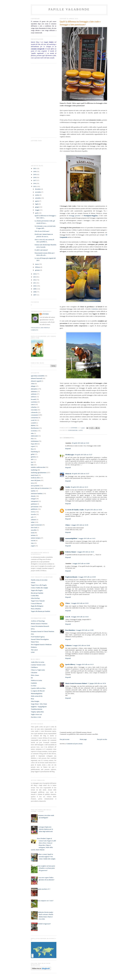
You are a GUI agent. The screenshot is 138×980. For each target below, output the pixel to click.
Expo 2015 (34, 444)
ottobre (37, 195)
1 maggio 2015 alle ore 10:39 (79, 525)
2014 (35, 274)
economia (34, 431)
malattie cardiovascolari (38, 467)
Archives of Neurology (38, 621)
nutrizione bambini (37, 493)
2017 (35, 180)
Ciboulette (34, 673)
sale (32, 517)
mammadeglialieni (71, 538)
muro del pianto (36, 480)
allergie (33, 386)
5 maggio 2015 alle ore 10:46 (81, 645)
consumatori (73, 430)
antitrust (33, 397)
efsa (32, 438)
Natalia (68, 487)
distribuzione (35, 428)
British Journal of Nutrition (39, 624)
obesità (33, 496)
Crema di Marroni (36, 603)
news (33, 483)
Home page (83, 739)
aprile (37, 213)
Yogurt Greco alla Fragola (39, 585)
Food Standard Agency (38, 637)
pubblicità (34, 509)
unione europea (36, 538)
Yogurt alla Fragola (37, 590)
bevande (33, 399)
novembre (38, 192)
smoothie (34, 530)
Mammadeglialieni (37, 693)
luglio (37, 204)
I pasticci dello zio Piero (38, 688)
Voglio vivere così (36, 714)
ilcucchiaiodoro (70, 630)
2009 (35, 289)
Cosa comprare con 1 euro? (45, 901)
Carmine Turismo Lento (38, 665)
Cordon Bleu (35, 596)
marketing (34, 470)
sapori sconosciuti (36, 525)
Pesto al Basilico (36, 609)
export (33, 446)
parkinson (34, 504)
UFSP (33, 652)
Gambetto (34, 683)
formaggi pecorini (75, 216)
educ (32, 433)
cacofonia (34, 402)
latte (81, 430)
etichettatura (35, 441)
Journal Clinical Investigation (40, 639)
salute (33, 522)
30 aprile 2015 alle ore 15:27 (84, 455)
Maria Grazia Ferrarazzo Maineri (76, 683)
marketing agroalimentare (39, 473)
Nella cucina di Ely (37, 696)
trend (33, 533)
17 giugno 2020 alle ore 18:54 (97, 683)
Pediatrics (34, 647)
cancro (33, 404)
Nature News (35, 642)
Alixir (33, 384)
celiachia (34, 407)
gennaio (38, 270)
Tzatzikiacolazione (37, 709)
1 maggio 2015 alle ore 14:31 (87, 538)
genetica (33, 457)
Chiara (68, 525)
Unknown (68, 645)
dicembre (38, 189)
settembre (38, 198)
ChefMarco (34, 667)
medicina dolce (36, 478)
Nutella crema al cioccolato (39, 580)
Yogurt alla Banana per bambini (41, 611)
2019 (35, 174)
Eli (32, 678)
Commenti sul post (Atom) (74, 744)
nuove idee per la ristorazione (40, 488)
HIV (32, 459)
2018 (35, 177)
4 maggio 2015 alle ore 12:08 (85, 630)
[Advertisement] (38, 100)
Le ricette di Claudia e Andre (75, 510)
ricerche (33, 514)
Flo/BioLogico (70, 455)
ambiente (34, 394)
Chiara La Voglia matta (38, 670)
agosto (37, 201)
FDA (33, 634)
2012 (35, 280)
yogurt (33, 546)
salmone (33, 520)
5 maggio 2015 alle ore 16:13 (85, 664)
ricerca (33, 512)
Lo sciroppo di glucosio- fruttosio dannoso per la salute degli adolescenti (45, 829)
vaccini (33, 540)
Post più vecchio (102, 739)
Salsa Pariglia (35, 701)
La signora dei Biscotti (38, 691)
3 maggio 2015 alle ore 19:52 (80, 603)
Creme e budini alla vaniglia (39, 588)
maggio (37, 210)
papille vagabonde (69, 9)
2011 (35, 283)
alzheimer (34, 391)
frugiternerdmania (71, 577)
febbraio (38, 267)
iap (32, 462)
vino (32, 543)
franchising (34, 452)
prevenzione (35, 507)
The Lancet (34, 650)
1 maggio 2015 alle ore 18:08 (81, 563)
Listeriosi (94, 309)
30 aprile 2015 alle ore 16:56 (93, 510)
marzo (37, 264)
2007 (35, 295)
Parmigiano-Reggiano (91, 216)
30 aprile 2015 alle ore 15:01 (81, 443)
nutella (33, 491)
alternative (34, 389)
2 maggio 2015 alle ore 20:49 (87, 577)
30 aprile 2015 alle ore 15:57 (81, 474)
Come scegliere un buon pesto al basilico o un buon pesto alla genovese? (46, 868)
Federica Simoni (71, 552)
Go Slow (34, 686)
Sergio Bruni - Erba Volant (39, 704)
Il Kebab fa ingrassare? (44, 924)
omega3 (33, 499)
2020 (35, 171)
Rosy (33, 699)
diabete (33, 425)
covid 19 (34, 420)
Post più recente (65, 739)
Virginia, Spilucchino (37, 712)
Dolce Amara (35, 675)
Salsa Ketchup (35, 598)
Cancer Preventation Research (40, 626)
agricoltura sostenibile (38, 376)
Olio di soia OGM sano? (42, 231)
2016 (35, 183)
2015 (35, 186)
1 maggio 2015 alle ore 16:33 (85, 552)
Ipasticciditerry (70, 664)
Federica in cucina (36, 680)
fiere (32, 449)
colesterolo (34, 412)
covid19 (33, 423)
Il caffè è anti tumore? (41, 250)
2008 (35, 292)
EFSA (33, 629)
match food (34, 475)
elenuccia (68, 474)
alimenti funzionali (37, 378)
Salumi (33, 583)
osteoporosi (34, 501)
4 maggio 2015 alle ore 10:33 (80, 617)
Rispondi (68, 449)
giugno (37, 207)
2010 (35, 286)
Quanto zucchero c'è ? (44, 889)
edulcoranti (34, 436)
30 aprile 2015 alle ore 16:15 (79, 487)
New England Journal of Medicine (41, 645)
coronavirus (35, 418)
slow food (34, 527)
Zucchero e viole (36, 717)
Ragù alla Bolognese (37, 606)
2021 (35, 168)
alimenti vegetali (36, 381)
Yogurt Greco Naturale (38, 601)
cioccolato (34, 410)
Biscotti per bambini (37, 593)
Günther (45, 314)
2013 (35, 277)
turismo (33, 535)
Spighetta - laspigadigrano (39, 707)
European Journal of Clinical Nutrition (43, 631)
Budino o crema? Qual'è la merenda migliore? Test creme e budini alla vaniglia (46, 857)
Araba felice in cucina (38, 662)
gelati (33, 454)
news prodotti (35, 486)
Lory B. (68, 617)
